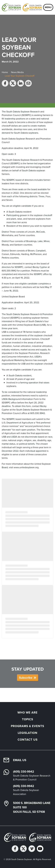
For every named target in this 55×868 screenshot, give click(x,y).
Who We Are (27, 712)
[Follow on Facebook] (15, 849)
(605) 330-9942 (24, 772)
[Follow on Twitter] (23, 849)
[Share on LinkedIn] (21, 83)
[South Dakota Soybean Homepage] (22, 7)
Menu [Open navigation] (48, 7)
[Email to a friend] (28, 83)
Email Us (20, 760)
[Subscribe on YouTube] (40, 849)
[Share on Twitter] (13, 83)
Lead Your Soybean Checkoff (20, 76)
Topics (28, 719)
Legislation (28, 733)
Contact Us (28, 740)
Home (5, 72)
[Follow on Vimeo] (32, 849)
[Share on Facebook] (5, 83)
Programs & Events (27, 726)
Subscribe (26, 678)
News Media (17, 72)
